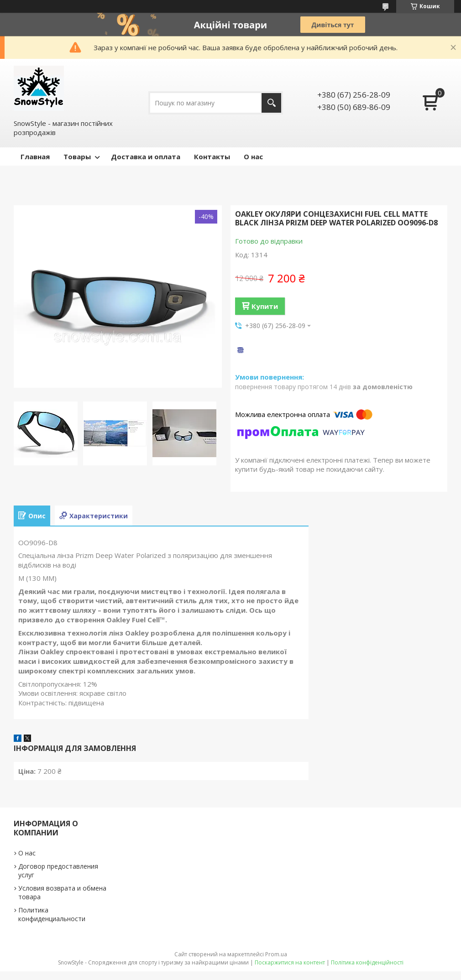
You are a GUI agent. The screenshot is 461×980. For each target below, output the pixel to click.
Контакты (212, 156)
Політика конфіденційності (367, 962)
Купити (265, 306)
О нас (253, 156)
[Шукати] (271, 103)
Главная (35, 156)
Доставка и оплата (146, 156)
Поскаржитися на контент (290, 962)
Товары (77, 156)
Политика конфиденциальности (52, 914)
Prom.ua (276, 954)
